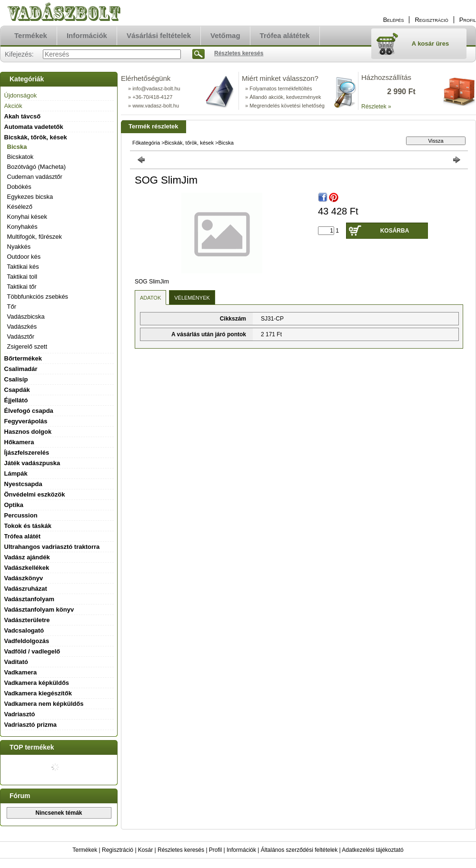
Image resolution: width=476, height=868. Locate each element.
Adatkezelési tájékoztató (372, 850)
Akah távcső (23, 116)
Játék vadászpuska (32, 463)
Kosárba (395, 231)
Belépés (394, 20)
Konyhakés (22, 227)
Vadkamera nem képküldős (44, 704)
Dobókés (19, 187)
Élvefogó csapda (29, 411)
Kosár (145, 850)
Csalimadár (21, 369)
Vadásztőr (21, 336)
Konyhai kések (27, 217)
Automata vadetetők (34, 127)
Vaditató (16, 662)
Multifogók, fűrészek (35, 237)
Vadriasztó (20, 714)
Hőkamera (19, 442)
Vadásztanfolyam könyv (39, 610)
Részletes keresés (181, 850)
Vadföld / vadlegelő (32, 651)
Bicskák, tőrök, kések (189, 143)
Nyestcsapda (23, 484)
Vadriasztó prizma (31, 725)
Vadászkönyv (24, 578)
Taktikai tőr (22, 287)
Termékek (85, 850)
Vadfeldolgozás (27, 641)
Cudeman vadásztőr (35, 177)
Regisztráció (118, 850)
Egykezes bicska (30, 197)
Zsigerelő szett (27, 346)
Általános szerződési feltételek (299, 850)
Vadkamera (21, 672)
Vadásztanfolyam (30, 599)
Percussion (21, 515)
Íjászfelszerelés (27, 453)
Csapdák (17, 390)
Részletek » (376, 107)
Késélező (20, 207)
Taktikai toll (22, 277)
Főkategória (146, 143)
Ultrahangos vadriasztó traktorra (52, 547)
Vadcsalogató (24, 630)
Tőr (12, 307)
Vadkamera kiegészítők (38, 693)
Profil (215, 850)
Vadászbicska (26, 317)
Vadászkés (22, 327)
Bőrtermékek (23, 358)
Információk (241, 850)
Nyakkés (19, 247)
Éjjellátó (16, 400)
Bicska (17, 147)
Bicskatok (20, 157)
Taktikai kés (23, 267)
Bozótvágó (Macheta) (37, 167)
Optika (14, 505)
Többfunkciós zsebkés (38, 297)
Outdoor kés (24, 257)
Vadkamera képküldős (37, 683)
